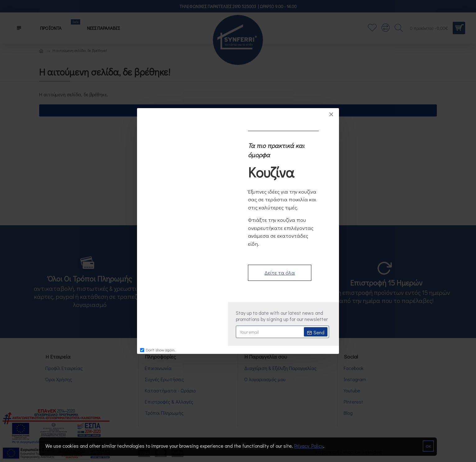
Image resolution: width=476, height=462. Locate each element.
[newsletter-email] (282, 332)
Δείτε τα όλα (280, 273)
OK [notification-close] (428, 446)
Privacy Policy (309, 446)
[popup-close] (331, 114)
